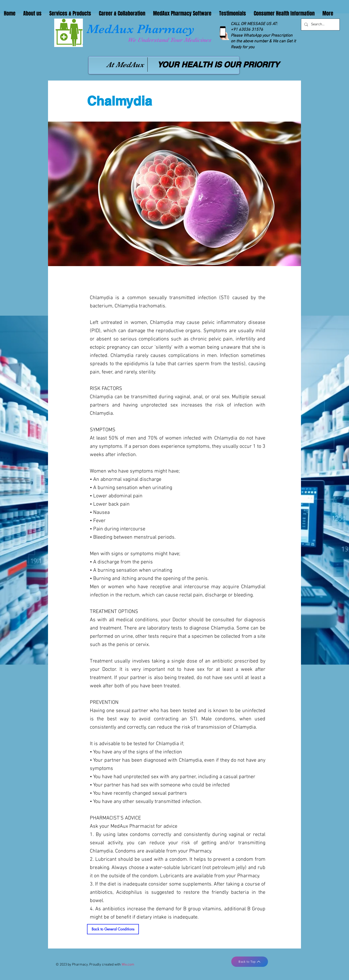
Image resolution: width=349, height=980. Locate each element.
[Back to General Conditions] (113, 929)
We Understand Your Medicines (169, 40)
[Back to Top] (250, 962)
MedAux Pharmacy (141, 29)
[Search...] (320, 25)
